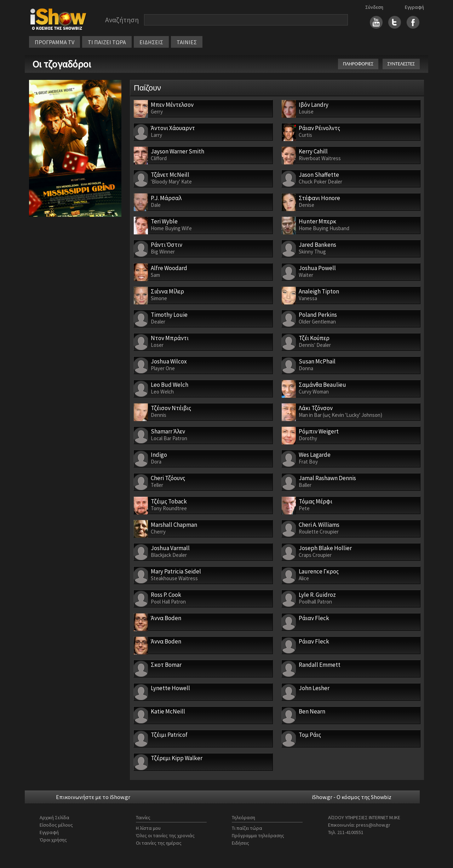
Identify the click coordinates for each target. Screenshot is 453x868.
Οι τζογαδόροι (62, 64)
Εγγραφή (414, 7)
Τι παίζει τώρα (247, 828)
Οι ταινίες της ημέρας (159, 843)
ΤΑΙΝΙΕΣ (187, 42)
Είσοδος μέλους (56, 825)
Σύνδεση (374, 7)
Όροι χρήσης (53, 840)
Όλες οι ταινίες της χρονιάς (165, 835)
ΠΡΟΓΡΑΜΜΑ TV (55, 42)
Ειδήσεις (240, 843)
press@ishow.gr (373, 825)
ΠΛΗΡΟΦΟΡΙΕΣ (358, 64)
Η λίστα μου (148, 828)
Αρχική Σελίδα (55, 817)
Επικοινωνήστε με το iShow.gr (93, 797)
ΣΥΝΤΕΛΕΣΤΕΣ (401, 64)
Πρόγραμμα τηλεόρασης (258, 835)
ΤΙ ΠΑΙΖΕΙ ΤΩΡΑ (107, 42)
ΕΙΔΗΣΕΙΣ (151, 42)
